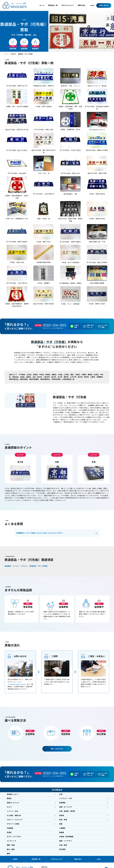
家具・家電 (63, 820)
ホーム (42, 5)
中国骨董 (10, 828)
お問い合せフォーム (90, 326)
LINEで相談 (77, 326)
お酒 (61, 794)
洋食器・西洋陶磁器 (66, 837)
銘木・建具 (11, 849)
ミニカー (16, 566)
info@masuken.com (17, 684)
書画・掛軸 (11, 845)
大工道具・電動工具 (14, 816)
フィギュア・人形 (65, 798)
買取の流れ (82, 5)
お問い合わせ (104, 5)
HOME (15, 859)
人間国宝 (62, 828)
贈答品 (9, 798)
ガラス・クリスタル (14, 837)
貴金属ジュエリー (13, 794)
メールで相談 (104, 326)
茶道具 (9, 832)
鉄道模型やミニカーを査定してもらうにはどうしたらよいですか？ (40, 533)
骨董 (61, 824)
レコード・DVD (13, 811)
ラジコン (25, 566)
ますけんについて (68, 5)
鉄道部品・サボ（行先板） (39, 566)
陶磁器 (62, 832)
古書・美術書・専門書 (67, 811)
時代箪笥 (62, 849)
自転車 (62, 816)
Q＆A (92, 5)
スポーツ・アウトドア (15, 820)
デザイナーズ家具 (13, 824)
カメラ (9, 807)
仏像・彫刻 (63, 845)
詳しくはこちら (57, 749)
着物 (8, 854)
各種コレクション (13, 803)
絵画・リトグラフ (65, 841)
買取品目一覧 (53, 5)
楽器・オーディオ (65, 807)
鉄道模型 (13, 54)
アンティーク (11, 841)
